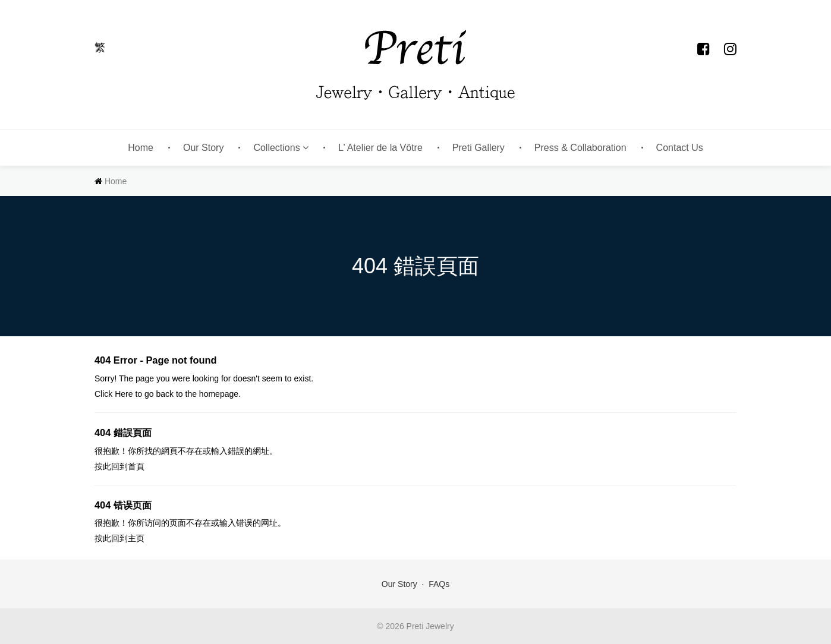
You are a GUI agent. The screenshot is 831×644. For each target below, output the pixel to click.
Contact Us (680, 148)
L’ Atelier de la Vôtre (380, 148)
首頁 (136, 466)
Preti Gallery (479, 148)
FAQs (439, 584)
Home (141, 148)
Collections (281, 148)
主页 (136, 538)
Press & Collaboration (580, 148)
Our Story (203, 148)
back (165, 394)
